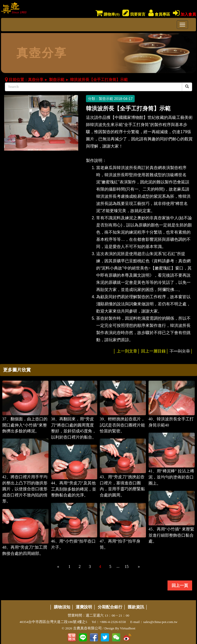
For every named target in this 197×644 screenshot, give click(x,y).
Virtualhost (128, 628)
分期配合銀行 (110, 607)
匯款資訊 (136, 607)
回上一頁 (180, 585)
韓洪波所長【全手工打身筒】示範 (99, 80)
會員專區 (159, 14)
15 (127, 567)
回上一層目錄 (153, 351)
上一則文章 (127, 351)
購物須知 (62, 607)
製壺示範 (57, 80)
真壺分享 (36, 80)
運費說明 (84, 607)
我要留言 (134, 14)
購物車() (107, 14)
